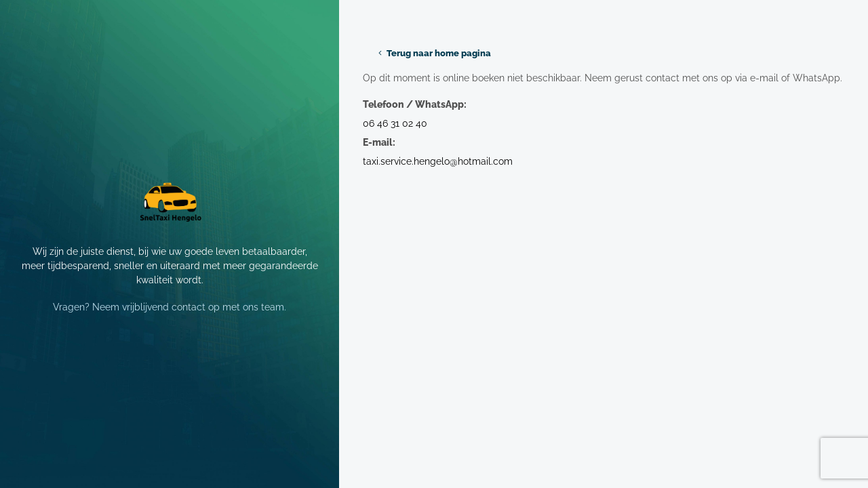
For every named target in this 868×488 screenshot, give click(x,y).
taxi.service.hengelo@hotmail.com (438, 161)
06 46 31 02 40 (395, 123)
